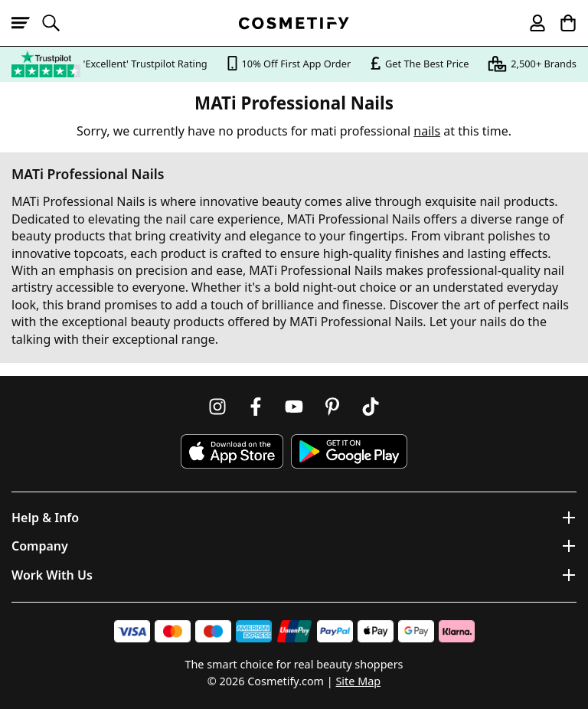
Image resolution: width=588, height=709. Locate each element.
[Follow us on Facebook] (256, 407)
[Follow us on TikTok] (371, 407)
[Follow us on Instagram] (217, 407)
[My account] (531, 23)
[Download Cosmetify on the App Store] (232, 451)
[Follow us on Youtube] (294, 407)
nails (427, 131)
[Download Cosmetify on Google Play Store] (349, 451)
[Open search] (57, 23)
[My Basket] (561, 23)
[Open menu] (27, 23)
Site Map (358, 681)
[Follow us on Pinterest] (332, 407)
